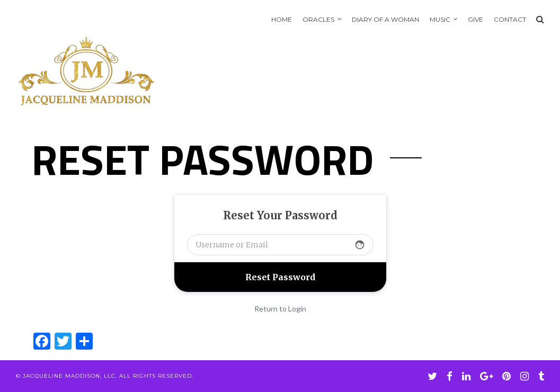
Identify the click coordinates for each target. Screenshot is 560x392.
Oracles (318, 19)
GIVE (475, 19)
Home (282, 19)
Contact (510, 19)
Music (440, 19)
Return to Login (280, 309)
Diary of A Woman (385, 19)
